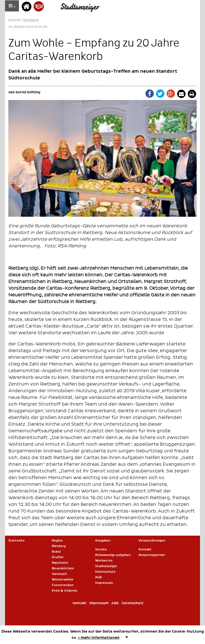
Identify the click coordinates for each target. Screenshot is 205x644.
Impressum (104, 583)
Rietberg (31, 20)
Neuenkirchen (63, 568)
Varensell (59, 574)
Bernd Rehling (28, 92)
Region (57, 541)
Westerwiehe (63, 580)
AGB (98, 577)
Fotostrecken (63, 585)
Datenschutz (105, 572)
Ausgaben (103, 541)
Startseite (17, 541)
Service (101, 549)
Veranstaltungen (152, 541)
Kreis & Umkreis (65, 591)
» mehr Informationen (99, 638)
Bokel (56, 552)
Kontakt (145, 549)
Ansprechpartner (152, 555)
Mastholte (60, 563)
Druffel (58, 557)
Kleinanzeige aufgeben (113, 555)
